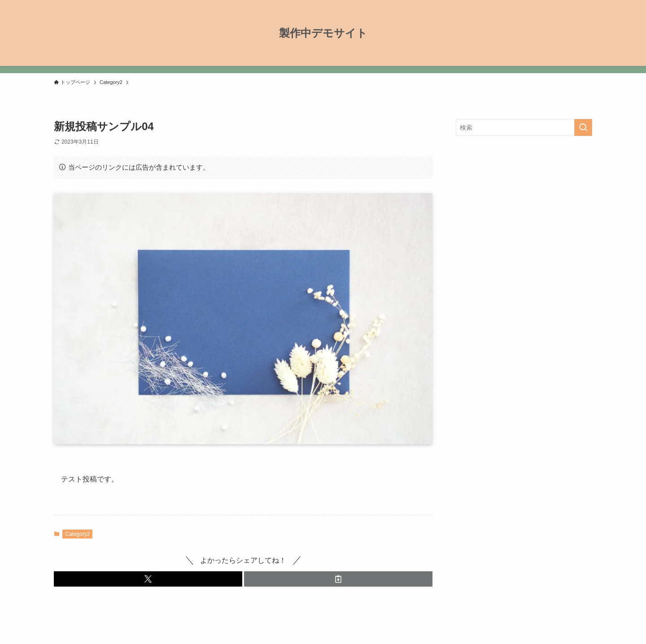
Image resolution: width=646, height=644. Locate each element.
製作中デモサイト (323, 33)
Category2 (77, 534)
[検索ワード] (524, 127)
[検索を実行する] (583, 127)
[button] (148, 579)
